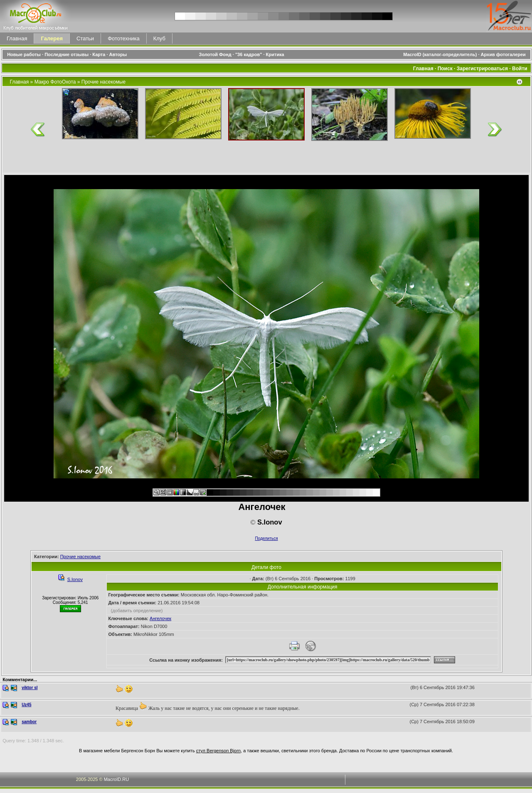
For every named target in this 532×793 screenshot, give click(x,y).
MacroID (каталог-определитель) (440, 54)
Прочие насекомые (103, 82)
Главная (17, 38)
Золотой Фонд (215, 54)
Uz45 (26, 705)
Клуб (159, 38)
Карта (99, 54)
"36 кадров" (249, 54)
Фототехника (123, 38)
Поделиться (266, 538)
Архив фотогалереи (504, 54)
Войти (520, 69)
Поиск (445, 69)
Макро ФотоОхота (55, 82)
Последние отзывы (66, 54)
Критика (275, 54)
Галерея (52, 38)
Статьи (85, 38)
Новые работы (24, 54)
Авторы (118, 54)
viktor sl (30, 688)
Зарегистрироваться (482, 69)
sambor (29, 722)
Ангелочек (160, 618)
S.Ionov (75, 579)
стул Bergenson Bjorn (218, 751)
